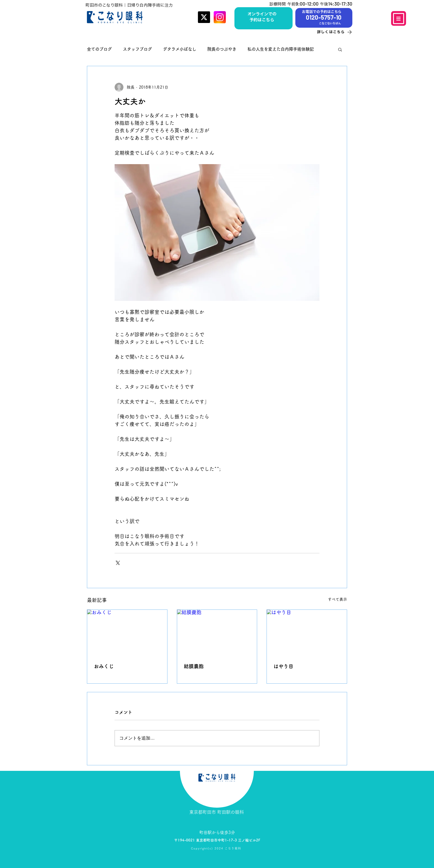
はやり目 (283, 666)
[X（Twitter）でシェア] (117, 562)
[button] (340, 49)
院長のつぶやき (222, 49)
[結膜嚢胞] (217, 632)
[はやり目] (307, 632)
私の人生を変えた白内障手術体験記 (281, 49)
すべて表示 (337, 599)
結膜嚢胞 (194, 666)
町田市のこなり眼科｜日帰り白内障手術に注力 (129, 5)
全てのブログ (99, 49)
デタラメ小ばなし (180, 49)
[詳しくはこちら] (329, 32)
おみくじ (104, 666)
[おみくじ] (127, 632)
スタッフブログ (137, 49)
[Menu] (399, 18)
